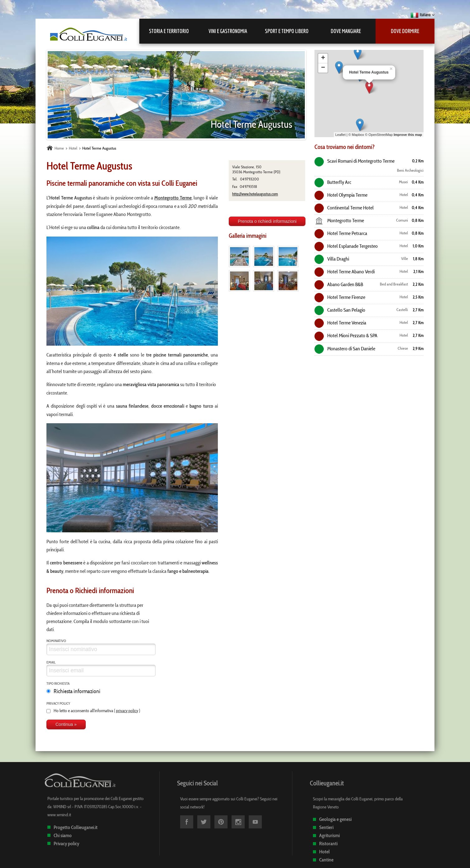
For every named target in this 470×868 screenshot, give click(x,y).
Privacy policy (58, 703)
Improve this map (408, 135)
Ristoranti (328, 844)
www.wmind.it (59, 815)
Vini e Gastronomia (228, 31)
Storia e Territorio (169, 31)
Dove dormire (405, 31)
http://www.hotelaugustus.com (255, 194)
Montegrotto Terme (339, 220)
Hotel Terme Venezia (340, 323)
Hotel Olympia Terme (341, 195)
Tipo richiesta (58, 683)
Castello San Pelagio (340, 310)
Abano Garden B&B (339, 284)
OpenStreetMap (381, 135)
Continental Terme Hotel (344, 208)
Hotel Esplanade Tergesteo (346, 246)
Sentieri (326, 827)
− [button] (323, 68)
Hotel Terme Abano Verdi (345, 271)
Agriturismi (329, 835)
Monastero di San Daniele (345, 348)
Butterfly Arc (333, 182)
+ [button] (323, 58)
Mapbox (358, 135)
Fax (235, 187)
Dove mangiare (346, 31)
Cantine (326, 860)
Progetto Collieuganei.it (76, 827)
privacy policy (127, 711)
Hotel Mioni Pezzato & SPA (346, 335)
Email (51, 662)
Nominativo (56, 641)
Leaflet (341, 135)
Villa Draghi (332, 259)
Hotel (324, 852)
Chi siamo (63, 835)
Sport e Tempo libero (287, 31)
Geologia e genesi (335, 819)
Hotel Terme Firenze (340, 297)
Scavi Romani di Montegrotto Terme (355, 161)
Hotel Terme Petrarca (341, 233)
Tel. (235, 179)
